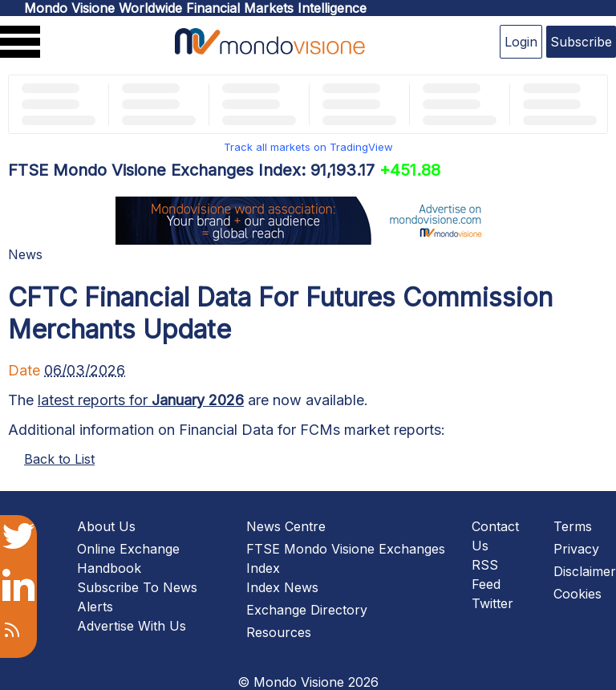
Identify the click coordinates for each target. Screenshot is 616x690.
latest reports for (141, 400)
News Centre (286, 526)
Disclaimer (585, 571)
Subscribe (581, 42)
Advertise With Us (132, 626)
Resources (279, 632)
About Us (106, 526)
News (25, 254)
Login (521, 42)
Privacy (576, 549)
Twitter (492, 603)
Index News (282, 587)
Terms (573, 526)
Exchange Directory (307, 610)
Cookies (577, 594)
